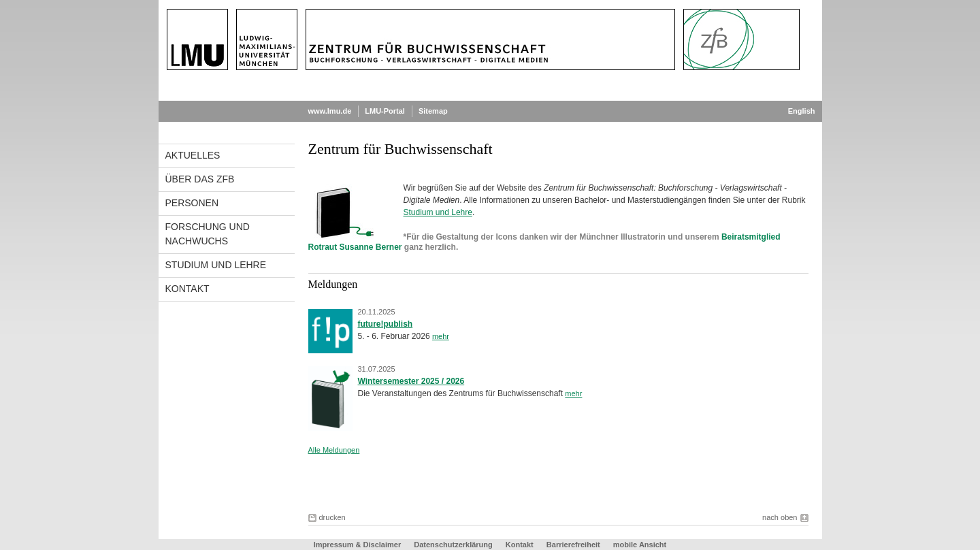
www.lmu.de (330, 111)
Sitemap (433, 111)
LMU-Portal (385, 111)
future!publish (386, 324)
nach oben (780, 517)
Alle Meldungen (334, 450)
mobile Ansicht (640, 545)
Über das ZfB (200, 179)
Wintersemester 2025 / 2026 (411, 381)
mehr (441, 336)
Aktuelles (193, 155)
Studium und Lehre (216, 265)
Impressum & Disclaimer (357, 545)
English (802, 111)
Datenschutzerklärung (453, 545)
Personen (192, 203)
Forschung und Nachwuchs (208, 234)
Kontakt (187, 289)
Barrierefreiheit (574, 545)
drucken (332, 517)
